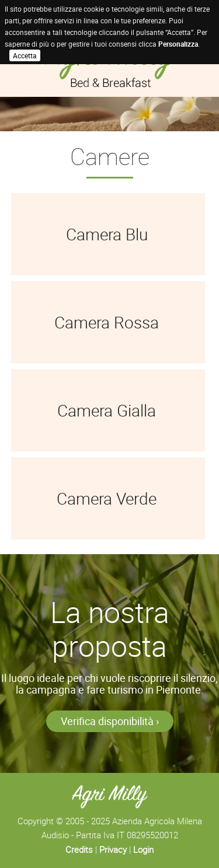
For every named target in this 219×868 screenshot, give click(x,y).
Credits (79, 849)
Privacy (113, 849)
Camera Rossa (107, 322)
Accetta (25, 55)
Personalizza (178, 44)
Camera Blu (107, 234)
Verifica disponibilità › (110, 721)
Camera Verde (107, 498)
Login (143, 849)
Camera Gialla (107, 410)
